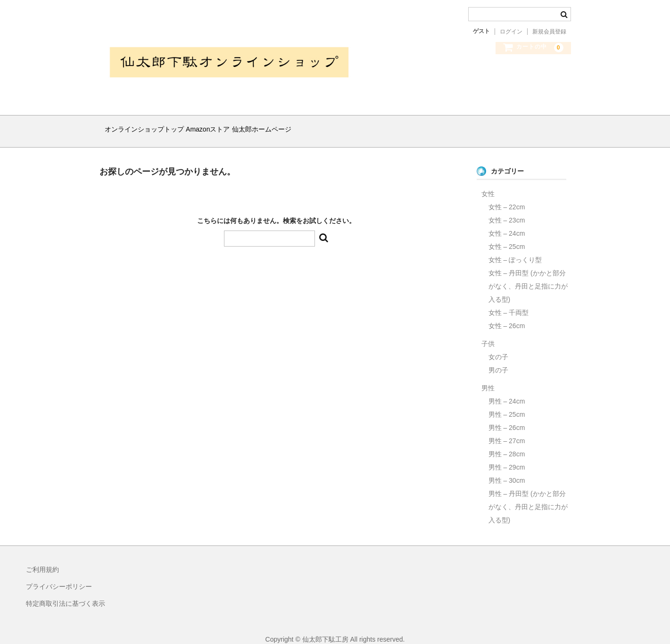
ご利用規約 (42, 558)
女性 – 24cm (507, 222)
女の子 (498, 345)
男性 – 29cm (507, 455)
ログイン (511, 32)
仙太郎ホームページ (299, 125)
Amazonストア (228, 125)
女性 (488, 182)
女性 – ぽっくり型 (515, 248)
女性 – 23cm (507, 208)
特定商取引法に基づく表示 (66, 592)
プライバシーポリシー (59, 575)
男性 (488, 376)
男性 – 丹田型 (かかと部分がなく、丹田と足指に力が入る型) (528, 495)
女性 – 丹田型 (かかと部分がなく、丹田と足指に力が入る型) (528, 274)
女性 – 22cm (507, 195)
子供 (488, 332)
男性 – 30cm (507, 469)
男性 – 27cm (507, 429)
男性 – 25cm (507, 403)
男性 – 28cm (507, 442)
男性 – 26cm (507, 416)
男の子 (498, 358)
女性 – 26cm (507, 314)
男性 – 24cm (507, 389)
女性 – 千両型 (509, 301)
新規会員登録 (549, 32)
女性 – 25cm (507, 235)
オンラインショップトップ (148, 125)
